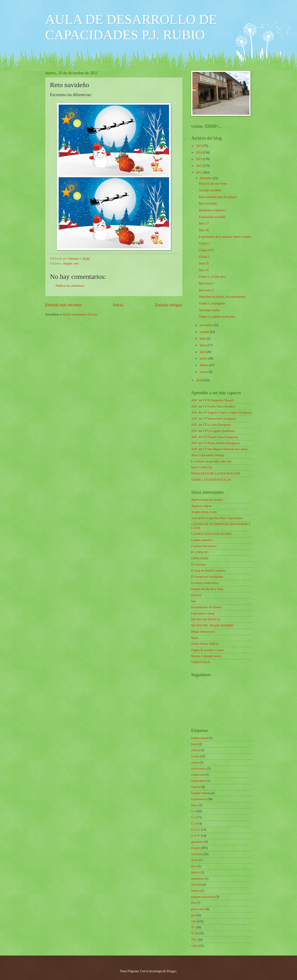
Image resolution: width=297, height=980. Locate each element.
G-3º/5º (196, 830)
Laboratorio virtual (203, 613)
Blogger (172, 971)
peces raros (198, 909)
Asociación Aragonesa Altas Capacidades (217, 518)
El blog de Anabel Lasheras (208, 571)
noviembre (207, 325)
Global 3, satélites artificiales (217, 317)
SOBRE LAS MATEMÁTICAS (211, 480)
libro (194, 866)
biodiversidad (200, 738)
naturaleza (198, 879)
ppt (193, 915)
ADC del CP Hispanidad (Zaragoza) (214, 419)
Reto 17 (204, 224)
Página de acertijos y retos (208, 650)
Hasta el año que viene (213, 184)
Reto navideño (208, 204)
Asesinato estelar (209, 310)
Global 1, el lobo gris (212, 277)
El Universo (199, 565)
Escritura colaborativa (205, 583)
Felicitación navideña (212, 217)
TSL (194, 940)
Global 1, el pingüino (212, 303)
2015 (199, 146)
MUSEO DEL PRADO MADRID (212, 626)
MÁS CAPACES (202, 468)
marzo (204, 358)
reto (76, 263)
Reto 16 (204, 270)
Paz (194, 903)
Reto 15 (204, 263)
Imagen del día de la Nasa (207, 589)
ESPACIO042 (200, 558)
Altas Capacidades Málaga (208, 455)
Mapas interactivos (203, 632)
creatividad (198, 775)
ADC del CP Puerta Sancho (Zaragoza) (216, 443)
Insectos (196, 595)
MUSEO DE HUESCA (206, 620)
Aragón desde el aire (204, 512)
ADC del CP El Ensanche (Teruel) (212, 400)
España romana (201, 793)
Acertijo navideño (210, 190)
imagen (68, 263)
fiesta (195, 805)
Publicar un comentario (70, 286)
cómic (195, 763)
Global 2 (204, 257)
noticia (196, 891)
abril (203, 352)
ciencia (196, 750)
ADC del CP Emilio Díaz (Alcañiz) (213, 406)
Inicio (118, 305)
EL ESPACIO (200, 552)
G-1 (194, 811)
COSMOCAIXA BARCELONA (211, 534)
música (196, 872)
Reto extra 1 (206, 283)
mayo (203, 345)
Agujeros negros (201, 506)
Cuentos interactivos (204, 546)
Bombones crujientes (212, 210)
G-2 (194, 817)
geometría (197, 842)
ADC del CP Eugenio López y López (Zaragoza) (221, 413)
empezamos (199, 781)
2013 (199, 159)
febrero (204, 365)
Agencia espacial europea (207, 500)
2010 (199, 380)
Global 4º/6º (206, 250)
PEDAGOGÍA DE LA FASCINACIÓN (216, 474)
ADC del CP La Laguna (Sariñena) (213, 431)
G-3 (194, 824)
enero (203, 372)
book (194, 744)
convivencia (199, 769)
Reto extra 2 (206, 290)
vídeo (195, 946)
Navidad (197, 885)
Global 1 (204, 243)
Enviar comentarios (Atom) (80, 314)
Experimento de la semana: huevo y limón (225, 237)
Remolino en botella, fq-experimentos (222, 297)
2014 (199, 153)
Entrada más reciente (64, 305)
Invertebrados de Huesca (207, 607)
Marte (195, 638)
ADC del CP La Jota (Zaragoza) (211, 425)
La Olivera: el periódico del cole (211, 461)
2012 (199, 166)
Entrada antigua (169, 305)
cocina (195, 756)
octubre (205, 332)
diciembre (206, 178)
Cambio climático (202, 540)
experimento (199, 799)
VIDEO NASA (201, 662)
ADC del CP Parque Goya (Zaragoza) (215, 437)
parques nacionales (203, 897)
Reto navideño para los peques (218, 197)
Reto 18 (204, 230)
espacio (196, 787)
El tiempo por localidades (207, 577)
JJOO (195, 860)
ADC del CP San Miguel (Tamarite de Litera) (219, 449)
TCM (195, 933)
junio (203, 338)
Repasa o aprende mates (206, 656)
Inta (194, 601)
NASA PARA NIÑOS (205, 644)
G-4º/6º (196, 836)
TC (193, 927)
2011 (199, 173)
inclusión (197, 854)
